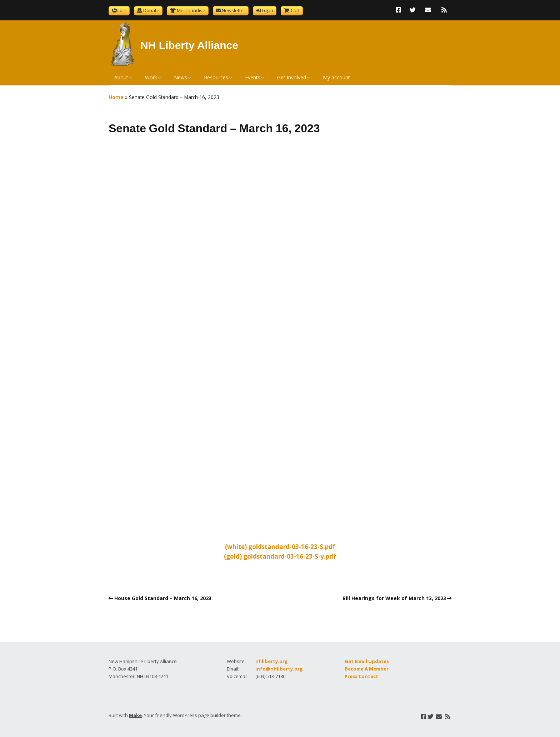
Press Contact (361, 676)
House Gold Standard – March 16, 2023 (163, 598)
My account (336, 77)
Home (116, 97)
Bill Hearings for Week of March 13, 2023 (394, 598)
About (121, 77)
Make (135, 715)
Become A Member (367, 669)
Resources (216, 77)
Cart (295, 10)
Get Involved (292, 77)
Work (151, 77)
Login (267, 10)
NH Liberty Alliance (189, 45)
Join (122, 10)
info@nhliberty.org (279, 669)
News (181, 77)
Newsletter (234, 10)
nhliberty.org (272, 661)
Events (253, 77)
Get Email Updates (367, 661)
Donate (151, 10)
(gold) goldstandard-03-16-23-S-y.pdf (280, 556)
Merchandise (191, 10)
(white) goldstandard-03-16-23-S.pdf (280, 547)
